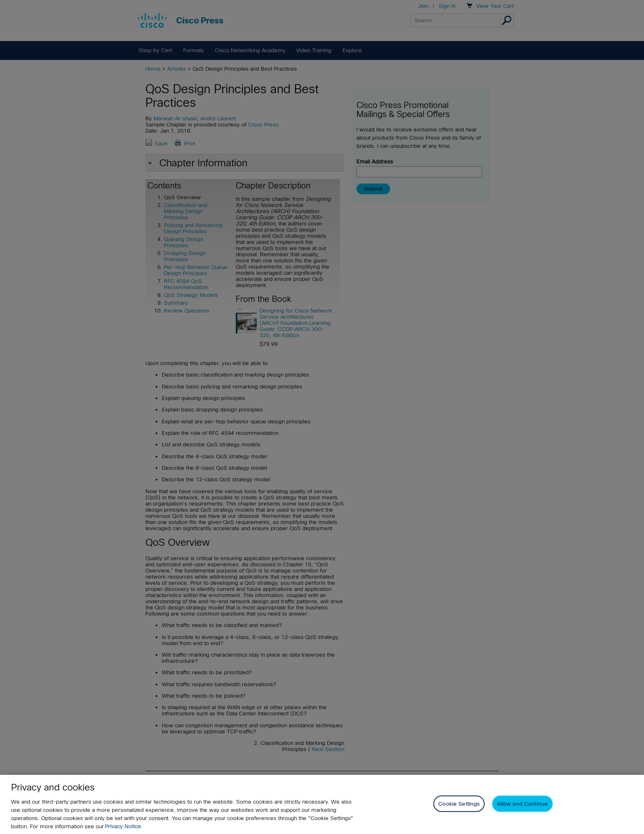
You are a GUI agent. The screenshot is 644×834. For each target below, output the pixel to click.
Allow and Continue (522, 804)
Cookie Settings (459, 804)
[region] (322, 804)
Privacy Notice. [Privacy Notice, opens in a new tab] (124, 826)
